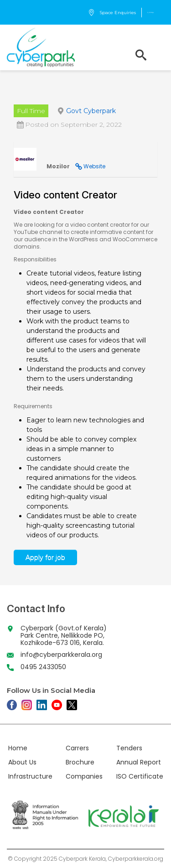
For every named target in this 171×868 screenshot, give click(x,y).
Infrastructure (30, 776)
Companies (84, 776)
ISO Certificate (140, 776)
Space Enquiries (112, 13)
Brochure (80, 762)
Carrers (77, 748)
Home (18, 748)
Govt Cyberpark (91, 111)
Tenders (129, 748)
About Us (22, 762)
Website (94, 166)
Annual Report (139, 762)
